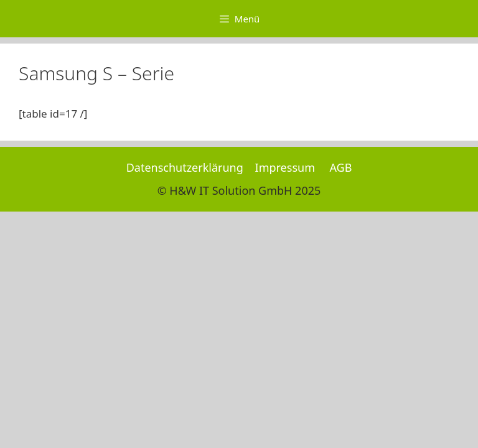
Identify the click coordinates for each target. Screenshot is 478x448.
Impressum (285, 167)
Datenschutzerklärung (185, 167)
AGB (340, 167)
